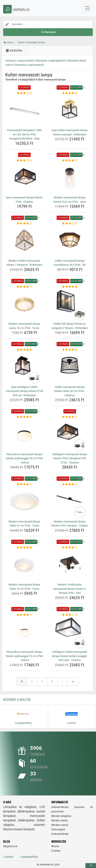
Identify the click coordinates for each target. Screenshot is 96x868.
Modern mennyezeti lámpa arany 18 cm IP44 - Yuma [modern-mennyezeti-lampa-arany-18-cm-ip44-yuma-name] (24, 326)
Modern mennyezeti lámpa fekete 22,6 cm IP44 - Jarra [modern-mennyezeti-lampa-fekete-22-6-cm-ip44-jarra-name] (70, 200)
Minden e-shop (60, 825)
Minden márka (60, 821)
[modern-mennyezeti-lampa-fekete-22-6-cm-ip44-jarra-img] (70, 178)
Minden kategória (61, 816)
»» (73, 681)
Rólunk (55, 846)
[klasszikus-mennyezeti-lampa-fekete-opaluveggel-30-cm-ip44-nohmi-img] (24, 435)
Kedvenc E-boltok (17, 700)
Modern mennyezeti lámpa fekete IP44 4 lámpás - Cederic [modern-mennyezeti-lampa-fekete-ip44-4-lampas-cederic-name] (70, 524)
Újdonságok (58, 829)
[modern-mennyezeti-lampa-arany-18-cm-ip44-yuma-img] (24, 305)
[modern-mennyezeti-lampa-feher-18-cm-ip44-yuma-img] (24, 565)
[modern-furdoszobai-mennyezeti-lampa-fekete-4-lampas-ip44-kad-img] (70, 565)
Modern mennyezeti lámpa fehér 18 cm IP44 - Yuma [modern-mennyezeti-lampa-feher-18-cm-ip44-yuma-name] (24, 587)
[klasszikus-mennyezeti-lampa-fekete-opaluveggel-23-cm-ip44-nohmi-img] (24, 633)
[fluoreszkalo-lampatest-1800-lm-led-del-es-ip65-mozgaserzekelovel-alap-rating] (24, 93)
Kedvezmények (60, 834)
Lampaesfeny (29, 857)
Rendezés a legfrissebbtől (29, 65)
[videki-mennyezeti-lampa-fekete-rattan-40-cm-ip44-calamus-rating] (70, 350)
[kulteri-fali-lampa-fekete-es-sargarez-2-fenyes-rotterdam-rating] (70, 287)
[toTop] (91, 866)
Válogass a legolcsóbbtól (20, 61)
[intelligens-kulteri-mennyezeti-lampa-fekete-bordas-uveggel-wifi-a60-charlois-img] (70, 633)
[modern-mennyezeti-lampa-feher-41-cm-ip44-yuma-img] (24, 502)
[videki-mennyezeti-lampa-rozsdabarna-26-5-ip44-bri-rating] (70, 224)
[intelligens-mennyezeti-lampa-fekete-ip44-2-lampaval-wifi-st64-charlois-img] (70, 435)
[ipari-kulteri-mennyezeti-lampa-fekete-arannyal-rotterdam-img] (70, 111)
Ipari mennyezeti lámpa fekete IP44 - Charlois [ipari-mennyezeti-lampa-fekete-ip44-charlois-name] (24, 200)
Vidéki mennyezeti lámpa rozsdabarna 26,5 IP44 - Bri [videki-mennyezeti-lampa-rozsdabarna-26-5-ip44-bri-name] (70, 263)
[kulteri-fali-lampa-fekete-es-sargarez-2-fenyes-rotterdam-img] (70, 305)
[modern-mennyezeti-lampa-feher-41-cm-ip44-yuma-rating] (24, 484)
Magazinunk (10, 846)
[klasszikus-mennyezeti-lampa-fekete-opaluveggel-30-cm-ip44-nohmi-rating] (24, 417)
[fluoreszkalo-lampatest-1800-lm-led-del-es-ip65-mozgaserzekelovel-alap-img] (24, 111)
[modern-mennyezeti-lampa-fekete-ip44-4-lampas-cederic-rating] (70, 484)
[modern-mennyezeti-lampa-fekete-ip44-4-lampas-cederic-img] (70, 502)
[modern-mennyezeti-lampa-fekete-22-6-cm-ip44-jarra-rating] (70, 161)
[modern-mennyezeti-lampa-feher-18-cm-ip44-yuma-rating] (24, 548)
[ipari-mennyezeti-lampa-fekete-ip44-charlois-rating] (24, 161)
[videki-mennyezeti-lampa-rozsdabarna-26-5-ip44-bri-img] (70, 242)
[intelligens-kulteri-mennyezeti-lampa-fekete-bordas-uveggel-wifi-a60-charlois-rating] (70, 615)
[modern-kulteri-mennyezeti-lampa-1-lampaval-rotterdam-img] (24, 242)
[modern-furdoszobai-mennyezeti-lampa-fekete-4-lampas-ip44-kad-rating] (70, 548)
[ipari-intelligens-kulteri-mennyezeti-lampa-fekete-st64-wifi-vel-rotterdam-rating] (24, 350)
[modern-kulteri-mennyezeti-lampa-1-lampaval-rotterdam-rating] (24, 224)
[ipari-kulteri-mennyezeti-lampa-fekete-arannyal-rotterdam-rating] (70, 93)
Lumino (8, 857)
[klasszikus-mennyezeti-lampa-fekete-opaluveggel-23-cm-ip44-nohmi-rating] (24, 615)
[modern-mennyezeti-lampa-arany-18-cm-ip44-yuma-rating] (24, 287)
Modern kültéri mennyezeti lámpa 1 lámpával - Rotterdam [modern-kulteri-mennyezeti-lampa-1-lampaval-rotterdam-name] (24, 263)
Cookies (56, 851)
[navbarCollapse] (87, 9)
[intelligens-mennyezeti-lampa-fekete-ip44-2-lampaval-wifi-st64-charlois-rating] (70, 417)
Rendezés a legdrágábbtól (51, 61)
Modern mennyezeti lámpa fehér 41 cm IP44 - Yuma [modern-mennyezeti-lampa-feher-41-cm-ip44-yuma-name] (24, 524)
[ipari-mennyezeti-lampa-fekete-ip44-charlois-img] (24, 178)
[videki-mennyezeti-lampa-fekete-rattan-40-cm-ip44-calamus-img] (70, 368)
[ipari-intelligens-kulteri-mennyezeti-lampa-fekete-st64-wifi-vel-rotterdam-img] (24, 368)
